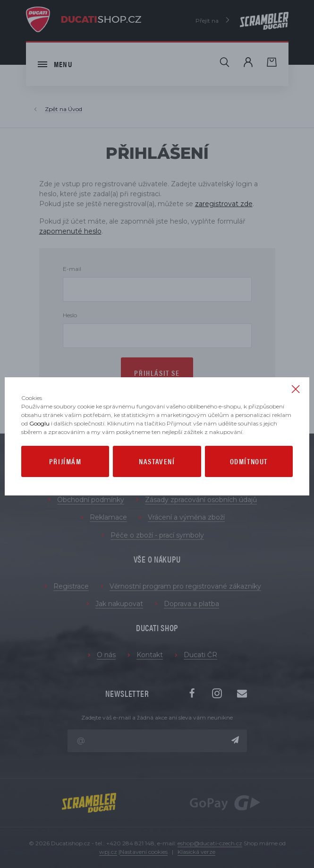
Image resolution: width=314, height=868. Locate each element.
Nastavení (157, 461)
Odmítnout (249, 461)
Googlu (39, 423)
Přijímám (65, 461)
